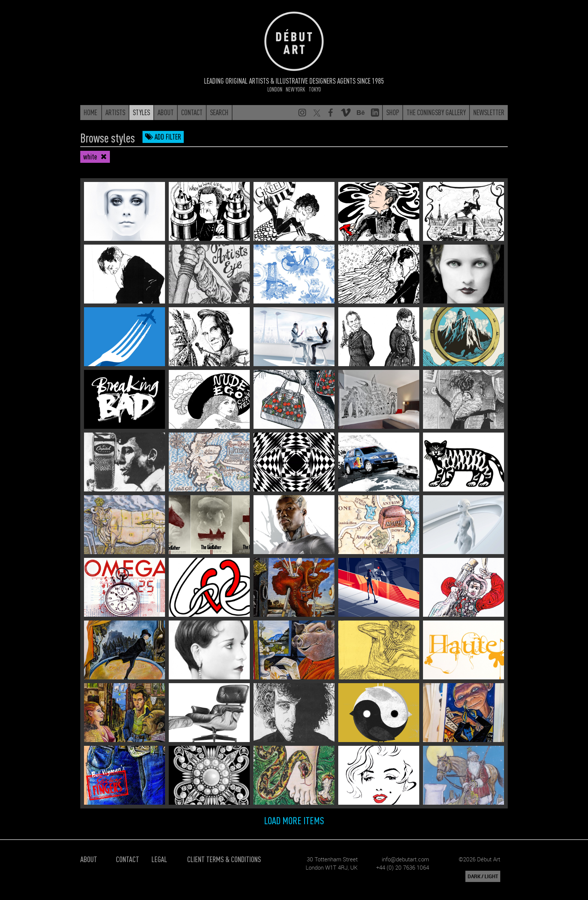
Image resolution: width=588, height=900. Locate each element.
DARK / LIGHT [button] (483, 876)
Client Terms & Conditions (224, 859)
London (275, 89)
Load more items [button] (294, 820)
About (89, 859)
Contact (127, 859)
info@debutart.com (405, 859)
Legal (159, 859)
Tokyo (315, 89)
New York (295, 89)
